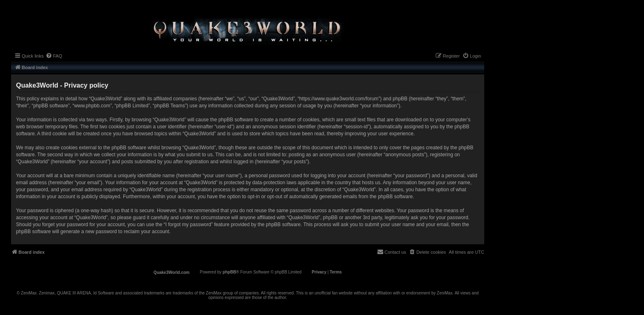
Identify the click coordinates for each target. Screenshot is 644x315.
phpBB (229, 272)
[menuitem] (54, 56)
